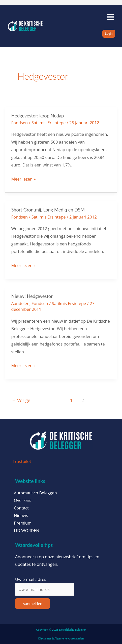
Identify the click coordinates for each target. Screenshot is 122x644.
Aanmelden (33, 604)
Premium (23, 523)
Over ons (23, 500)
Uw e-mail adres (31, 579)
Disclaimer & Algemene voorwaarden (61, 638)
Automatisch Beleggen (35, 493)
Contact (21, 508)
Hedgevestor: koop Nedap (38, 116)
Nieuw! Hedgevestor (32, 296)
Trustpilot (22, 461)
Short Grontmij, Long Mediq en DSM (48, 210)
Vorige (21, 400)
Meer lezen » (24, 179)
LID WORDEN (27, 531)
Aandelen (20, 303)
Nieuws (21, 516)
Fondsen (20, 123)
